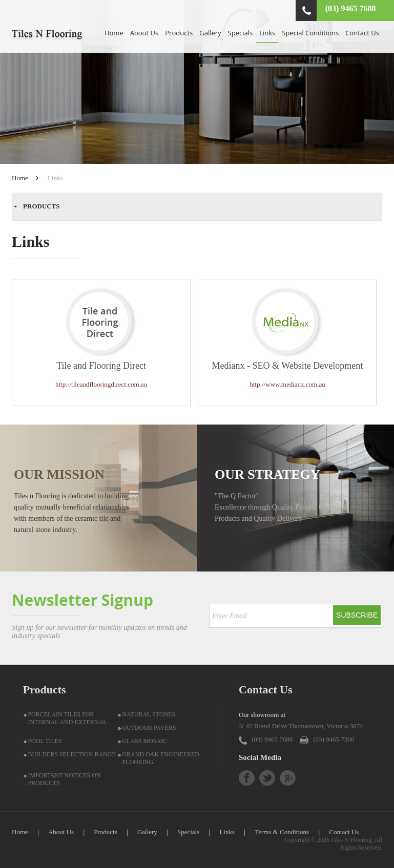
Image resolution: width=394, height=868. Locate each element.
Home (114, 33)
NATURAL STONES (149, 714)
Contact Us (362, 33)
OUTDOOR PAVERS (149, 728)
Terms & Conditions (282, 832)
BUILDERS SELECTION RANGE (71, 754)
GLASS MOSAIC (144, 741)
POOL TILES (45, 741)
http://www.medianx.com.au (287, 384)
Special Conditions (310, 33)
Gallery (210, 33)
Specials (241, 33)
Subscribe (357, 615)
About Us (144, 33)
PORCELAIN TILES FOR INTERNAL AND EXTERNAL (67, 718)
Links (267, 33)
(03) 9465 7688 (351, 8)
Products (179, 33)
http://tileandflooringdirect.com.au (101, 384)
